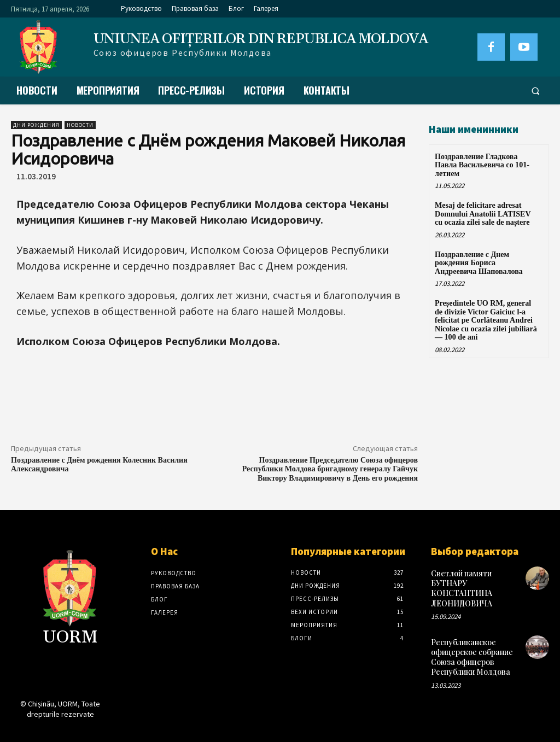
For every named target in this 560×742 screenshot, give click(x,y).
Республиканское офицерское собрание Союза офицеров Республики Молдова (472, 657)
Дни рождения (36, 125)
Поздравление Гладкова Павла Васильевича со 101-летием (482, 165)
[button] (535, 91)
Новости (80, 125)
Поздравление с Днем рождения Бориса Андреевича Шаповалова (479, 262)
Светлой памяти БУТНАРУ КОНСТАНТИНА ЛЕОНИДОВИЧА (462, 588)
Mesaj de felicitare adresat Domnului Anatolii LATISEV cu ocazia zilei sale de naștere (483, 214)
